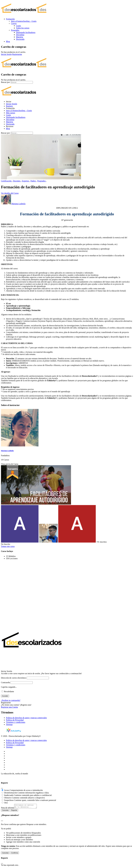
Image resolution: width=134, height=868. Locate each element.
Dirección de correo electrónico (14, 678)
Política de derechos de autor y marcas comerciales (26, 718)
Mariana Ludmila (7, 451)
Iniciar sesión (6, 54)
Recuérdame (8, 691)
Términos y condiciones (16, 722)
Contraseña (5, 682)
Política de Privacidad (15, 720)
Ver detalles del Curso (10, 193)
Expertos (26, 181)
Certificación (6, 181)
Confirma (14, 854)
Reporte (14, 811)
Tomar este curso (8, 546)
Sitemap (9, 724)
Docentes (17, 181)
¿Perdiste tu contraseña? (11, 700)
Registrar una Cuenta (9, 707)
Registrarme (17, 54)
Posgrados (42, 181)
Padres (33, 181)
